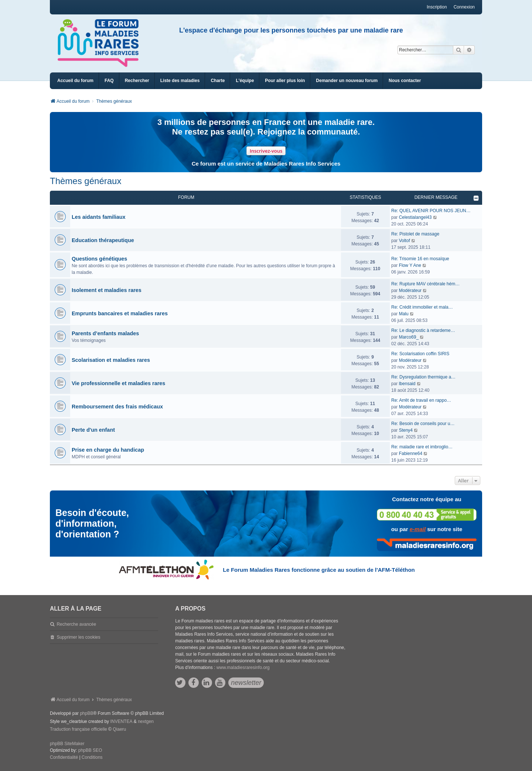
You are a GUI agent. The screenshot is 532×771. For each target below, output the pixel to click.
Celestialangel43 (415, 217)
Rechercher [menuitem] (137, 81)
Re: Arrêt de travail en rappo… (421, 400)
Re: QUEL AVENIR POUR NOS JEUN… (431, 211)
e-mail (418, 529)
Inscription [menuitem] (437, 7)
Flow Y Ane (410, 265)
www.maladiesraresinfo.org (243, 668)
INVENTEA (121, 721)
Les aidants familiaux (99, 217)
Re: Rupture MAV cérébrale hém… (425, 284)
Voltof (405, 241)
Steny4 (406, 430)
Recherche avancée (76, 624)
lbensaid (407, 384)
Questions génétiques (99, 259)
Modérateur (410, 291)
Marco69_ (409, 337)
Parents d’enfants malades (105, 333)
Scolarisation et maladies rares (111, 360)
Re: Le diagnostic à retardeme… (423, 330)
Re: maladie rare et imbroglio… (422, 447)
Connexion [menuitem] (464, 7)
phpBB (86, 713)
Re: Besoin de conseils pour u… (423, 424)
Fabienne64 (411, 454)
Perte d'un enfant (93, 430)
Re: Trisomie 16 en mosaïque (420, 259)
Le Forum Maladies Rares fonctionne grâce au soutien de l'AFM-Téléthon (319, 570)
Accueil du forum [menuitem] (75, 81)
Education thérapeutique (103, 240)
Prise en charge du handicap (108, 450)
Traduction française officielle (79, 729)
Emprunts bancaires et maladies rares (120, 313)
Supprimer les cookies (78, 637)
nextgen (146, 721)
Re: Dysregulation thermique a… (423, 377)
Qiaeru (119, 729)
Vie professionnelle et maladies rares (118, 383)
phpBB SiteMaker (67, 744)
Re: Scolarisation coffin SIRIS (420, 354)
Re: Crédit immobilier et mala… (422, 307)
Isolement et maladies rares (107, 290)
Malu (404, 314)
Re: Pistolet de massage (415, 234)
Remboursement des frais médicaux (117, 407)
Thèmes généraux (86, 181)
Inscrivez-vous (266, 151)
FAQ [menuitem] (109, 81)
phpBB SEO (90, 750)
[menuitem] (180, 81)
